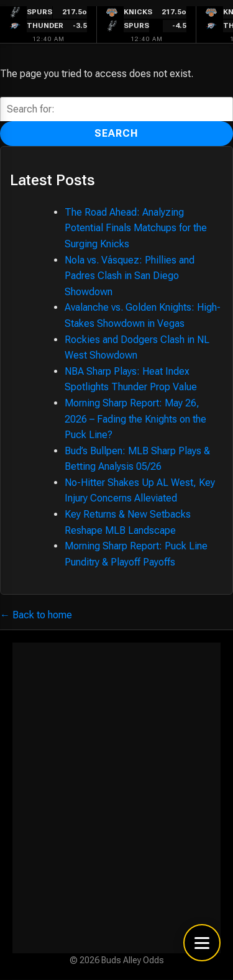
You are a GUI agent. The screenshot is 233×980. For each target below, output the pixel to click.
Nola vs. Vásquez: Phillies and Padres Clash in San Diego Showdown (130, 276)
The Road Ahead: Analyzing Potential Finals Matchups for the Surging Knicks (136, 228)
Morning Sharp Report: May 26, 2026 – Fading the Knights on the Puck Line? (135, 419)
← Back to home (36, 615)
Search (116, 133)
